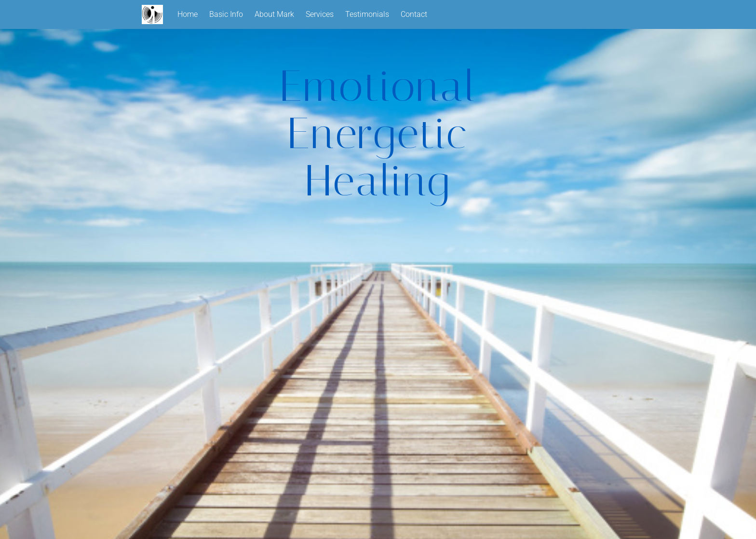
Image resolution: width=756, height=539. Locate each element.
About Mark (274, 14)
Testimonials (367, 14)
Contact (414, 14)
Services (320, 14)
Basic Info (226, 14)
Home (188, 14)
